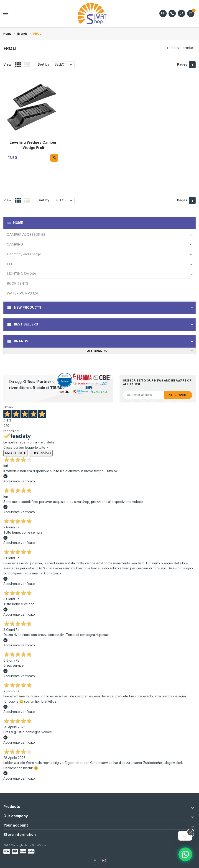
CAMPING (15, 244)
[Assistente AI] (185, 854)
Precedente (16, 453)
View (7, 64)
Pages (182, 64)
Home (18, 223)
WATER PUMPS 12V (22, 293)
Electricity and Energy (24, 254)
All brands (141, 351)
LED (10, 264)
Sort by (43, 64)
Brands (21, 341)
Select (65, 65)
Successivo (41, 453)
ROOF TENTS (18, 283)
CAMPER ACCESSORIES (26, 234)
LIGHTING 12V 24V (22, 274)
